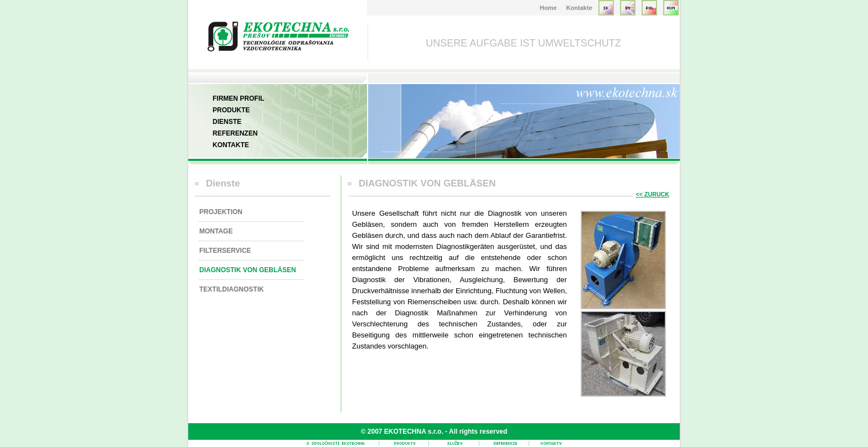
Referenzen (235, 133)
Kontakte (579, 8)
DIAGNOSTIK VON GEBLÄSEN (248, 270)
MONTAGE (216, 231)
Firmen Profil (238, 98)
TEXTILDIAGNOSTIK (232, 289)
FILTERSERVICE (225, 251)
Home (548, 8)
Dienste (227, 122)
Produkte (231, 110)
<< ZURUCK (653, 194)
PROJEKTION (221, 212)
